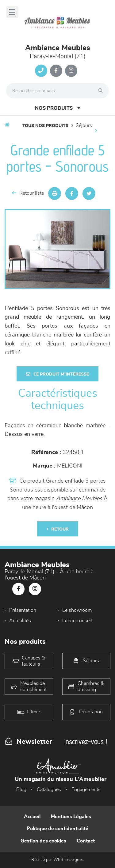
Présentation (23, 610)
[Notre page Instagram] (71, 71)
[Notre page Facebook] (56, 71)
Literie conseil (77, 621)
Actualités (20, 621)
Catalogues (49, 790)
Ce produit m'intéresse (57, 374)
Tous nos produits (45, 126)
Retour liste (28, 193)
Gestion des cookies (43, 841)
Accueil (32, 817)
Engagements (86, 790)
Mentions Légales (71, 817)
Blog (21, 790)
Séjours (84, 125)
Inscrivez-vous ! (86, 741)
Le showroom (77, 610)
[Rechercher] (102, 91)
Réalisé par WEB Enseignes (57, 860)
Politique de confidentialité (57, 829)
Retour (58, 529)
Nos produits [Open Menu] (58, 108)
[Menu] (12, 12)
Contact (86, 841)
